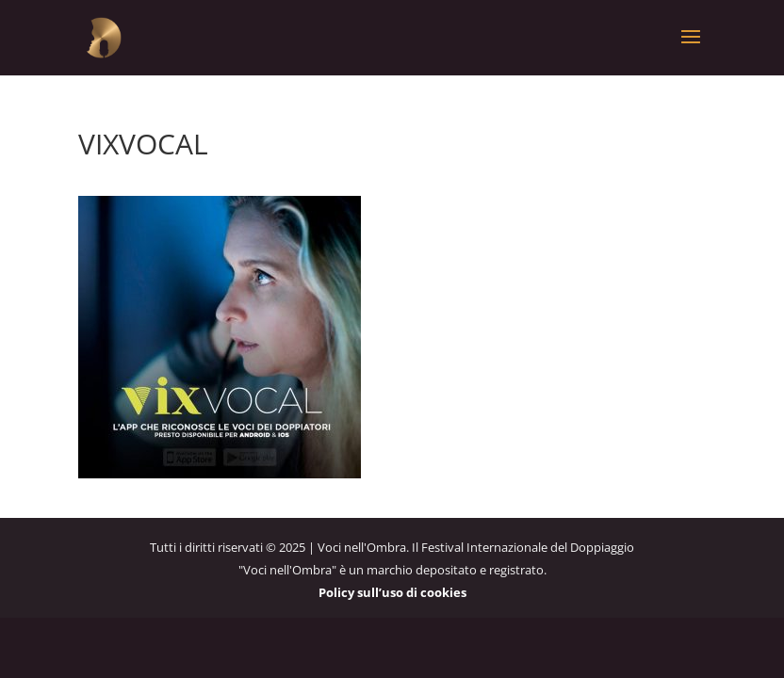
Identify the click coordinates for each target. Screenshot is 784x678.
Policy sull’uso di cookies (392, 592)
